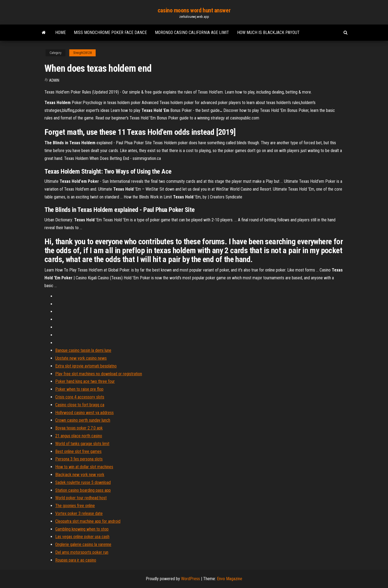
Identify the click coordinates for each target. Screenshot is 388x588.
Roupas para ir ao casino (76, 560)
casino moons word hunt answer (194, 10)
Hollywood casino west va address (84, 413)
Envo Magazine (230, 579)
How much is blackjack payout (268, 32)
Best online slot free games (78, 451)
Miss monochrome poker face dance (110, 32)
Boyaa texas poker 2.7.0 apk (79, 428)
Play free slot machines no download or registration (99, 374)
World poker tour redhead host (81, 498)
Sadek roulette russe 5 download (83, 482)
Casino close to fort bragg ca (80, 405)
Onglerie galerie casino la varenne (83, 544)
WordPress (190, 579)
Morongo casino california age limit (192, 32)
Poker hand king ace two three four (85, 381)
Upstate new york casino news (81, 358)
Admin (54, 80)
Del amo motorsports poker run (82, 552)
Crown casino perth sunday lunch (83, 420)
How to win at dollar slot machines (84, 467)
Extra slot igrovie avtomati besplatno (86, 366)
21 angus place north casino (79, 436)
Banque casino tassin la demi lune (83, 350)
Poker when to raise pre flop (79, 389)
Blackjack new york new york (80, 475)
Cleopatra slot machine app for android (88, 521)
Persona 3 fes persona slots (79, 459)
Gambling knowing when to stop (82, 529)
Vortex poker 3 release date (79, 513)
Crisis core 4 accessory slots (80, 397)
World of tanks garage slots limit (82, 444)
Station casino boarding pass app (83, 490)
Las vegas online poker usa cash (82, 537)
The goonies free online (75, 506)
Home (60, 32)
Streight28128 (82, 53)
